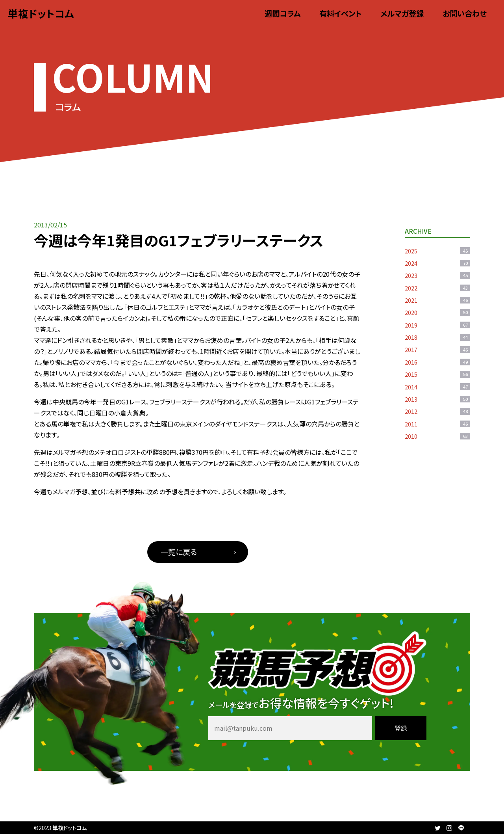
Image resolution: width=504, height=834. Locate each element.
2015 (437, 374)
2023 (437, 275)
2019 (437, 325)
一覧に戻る (179, 552)
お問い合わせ (465, 13)
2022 (437, 288)
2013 (437, 399)
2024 (437, 263)
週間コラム (283, 13)
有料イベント (340, 13)
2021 (437, 300)
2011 (437, 424)
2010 (437, 436)
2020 (437, 312)
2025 (437, 251)
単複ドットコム (41, 13)
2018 (437, 337)
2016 (437, 362)
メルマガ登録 (402, 13)
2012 (437, 411)
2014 (437, 387)
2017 (437, 349)
